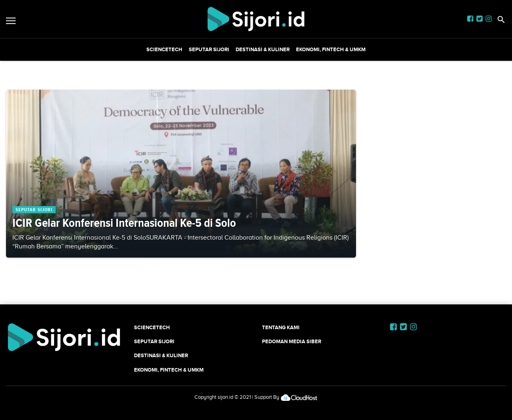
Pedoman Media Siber (292, 341)
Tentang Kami (281, 327)
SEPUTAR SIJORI (209, 49)
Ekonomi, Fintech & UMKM (331, 49)
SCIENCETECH (164, 49)
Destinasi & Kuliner (263, 49)
